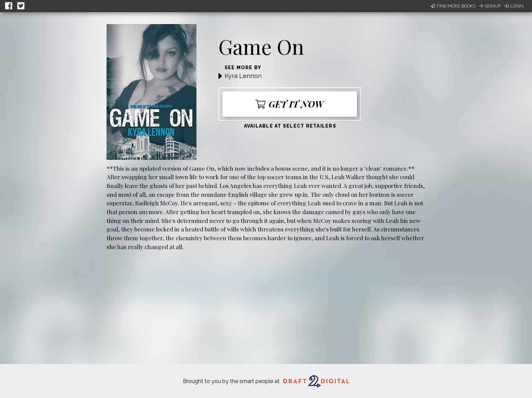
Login (514, 6)
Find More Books (453, 6)
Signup (490, 6)
